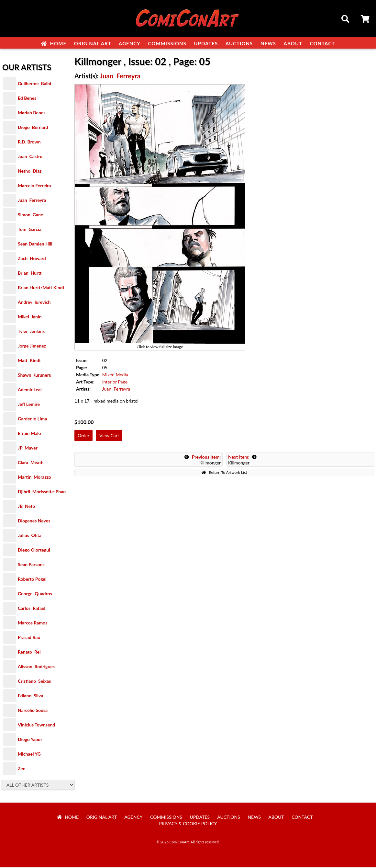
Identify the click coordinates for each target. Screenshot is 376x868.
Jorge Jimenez (32, 346)
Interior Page (115, 382)
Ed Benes (27, 99)
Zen (22, 769)
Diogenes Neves (34, 521)
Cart (366, 20)
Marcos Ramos (33, 623)
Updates (206, 43)
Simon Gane (30, 215)
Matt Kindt (29, 361)
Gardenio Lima (32, 419)
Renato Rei (29, 652)
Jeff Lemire (29, 405)
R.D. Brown (29, 142)
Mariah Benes (32, 113)
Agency (130, 43)
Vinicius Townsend (36, 725)
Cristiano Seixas (34, 682)
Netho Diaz (30, 171)
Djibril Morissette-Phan (42, 492)
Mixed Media (115, 375)
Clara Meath (31, 463)
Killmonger (203, 460)
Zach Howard (32, 259)
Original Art (93, 43)
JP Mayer (28, 448)
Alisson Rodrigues (36, 667)
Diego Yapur (30, 740)
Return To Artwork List (224, 473)
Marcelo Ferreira (34, 186)
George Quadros (35, 594)
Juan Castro (30, 157)
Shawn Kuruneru (35, 376)
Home (54, 43)
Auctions (239, 43)
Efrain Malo (29, 434)
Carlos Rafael (32, 609)
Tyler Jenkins (31, 332)
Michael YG (29, 754)
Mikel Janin (30, 317)
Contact (322, 43)
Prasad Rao (29, 638)
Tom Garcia (30, 230)
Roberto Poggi (32, 580)
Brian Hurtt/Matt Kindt (41, 288)
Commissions (167, 43)
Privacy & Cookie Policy (188, 824)
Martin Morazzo (34, 478)
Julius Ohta (30, 536)
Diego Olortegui (34, 550)
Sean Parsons (31, 565)
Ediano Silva (30, 696)
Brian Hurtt (30, 274)
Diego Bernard (33, 128)
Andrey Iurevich (34, 303)
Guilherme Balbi (34, 84)
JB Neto (26, 507)
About (293, 43)
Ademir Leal (30, 390)
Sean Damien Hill (35, 244)
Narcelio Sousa (33, 711)
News (268, 43)
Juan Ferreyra (32, 201)
